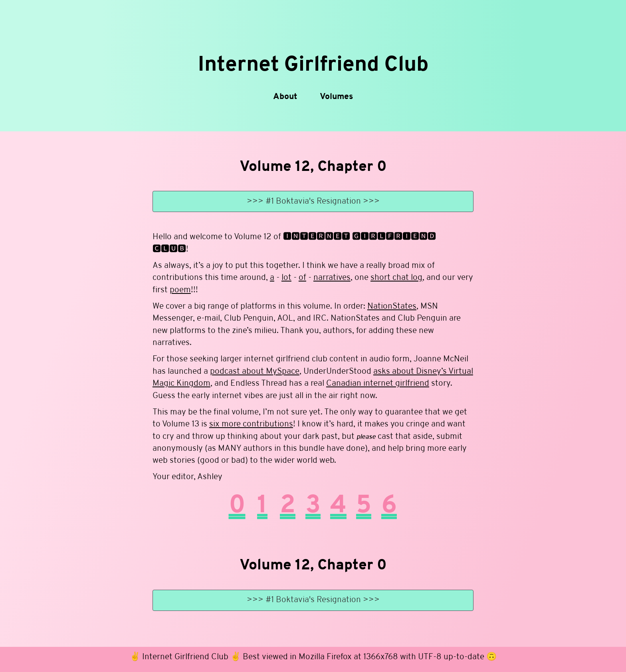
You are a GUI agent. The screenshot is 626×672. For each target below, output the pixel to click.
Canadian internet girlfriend (378, 384)
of (302, 278)
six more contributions (251, 424)
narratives (332, 278)
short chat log (396, 278)
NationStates (392, 306)
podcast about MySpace (255, 372)
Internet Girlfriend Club (313, 65)
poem (180, 290)
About (285, 97)
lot (286, 278)
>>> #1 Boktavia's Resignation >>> (313, 201)
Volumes (336, 97)
